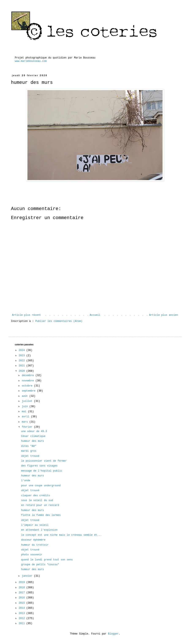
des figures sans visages (39, 466)
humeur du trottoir (35, 545)
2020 (23, 371)
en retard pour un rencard (40, 505)
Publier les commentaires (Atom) (59, 321)
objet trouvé (30, 456)
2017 (23, 593)
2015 (23, 603)
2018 (23, 588)
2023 (23, 356)
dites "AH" (29, 446)
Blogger (113, 634)
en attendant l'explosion (39, 530)
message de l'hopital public (42, 471)
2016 (23, 598)
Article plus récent (26, 315)
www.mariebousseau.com (31, 61)
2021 (23, 366)
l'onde (26, 481)
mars (26, 422)
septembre (29, 391)
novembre (29, 381)
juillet (28, 401)
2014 (23, 608)
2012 (23, 618)
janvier (28, 576)
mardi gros (29, 451)
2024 (23, 350)
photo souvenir (32, 555)
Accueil (95, 315)
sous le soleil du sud (37, 500)
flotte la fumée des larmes (41, 515)
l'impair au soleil (35, 525)
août (26, 396)
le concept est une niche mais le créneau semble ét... (61, 535)
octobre (28, 386)
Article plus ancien (164, 315)
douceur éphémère (33, 540)
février (28, 427)
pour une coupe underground (41, 486)
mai (25, 412)
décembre (29, 376)
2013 (23, 613)
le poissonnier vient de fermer (44, 461)
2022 (23, 361)
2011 (23, 624)
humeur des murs (33, 441)
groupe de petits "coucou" (40, 565)
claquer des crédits (36, 496)
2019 (23, 582)
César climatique (33, 436)
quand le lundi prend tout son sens (47, 560)
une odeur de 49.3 (34, 431)
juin (26, 407)
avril (26, 417)
